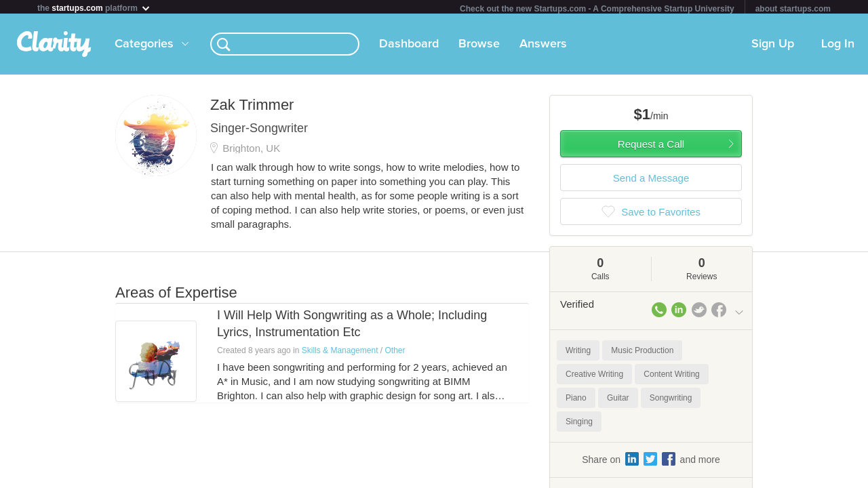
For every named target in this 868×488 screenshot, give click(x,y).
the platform (94, 8)
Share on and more (651, 462)
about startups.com (793, 9)
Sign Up (773, 47)
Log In (838, 47)
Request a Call (651, 147)
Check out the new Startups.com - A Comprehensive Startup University (597, 9)
